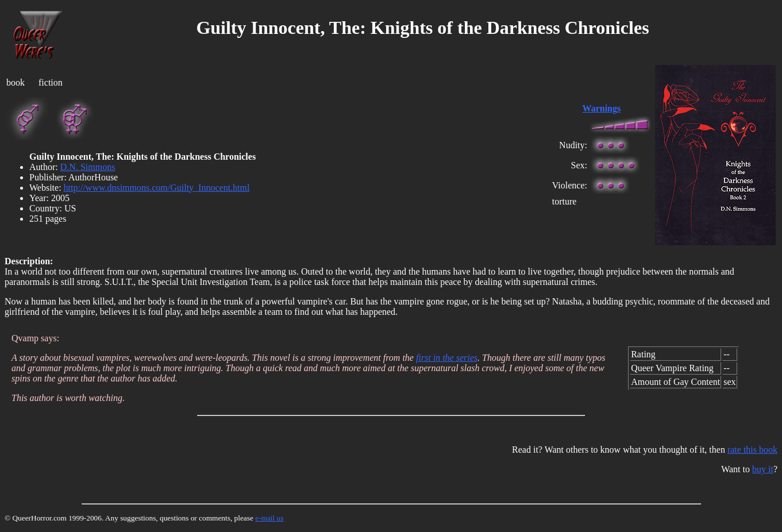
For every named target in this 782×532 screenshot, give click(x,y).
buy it (763, 469)
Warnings (602, 108)
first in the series (447, 358)
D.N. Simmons (88, 167)
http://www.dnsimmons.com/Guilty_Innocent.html (157, 188)
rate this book (752, 450)
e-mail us (269, 518)
